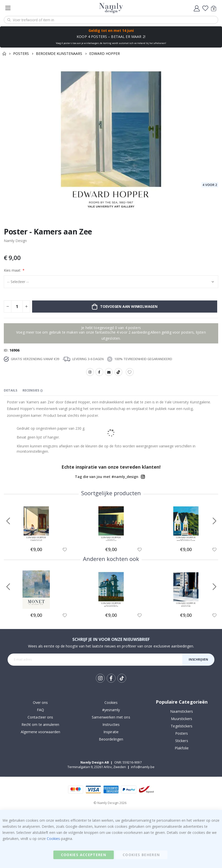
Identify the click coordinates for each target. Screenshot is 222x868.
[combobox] (111, 20)
